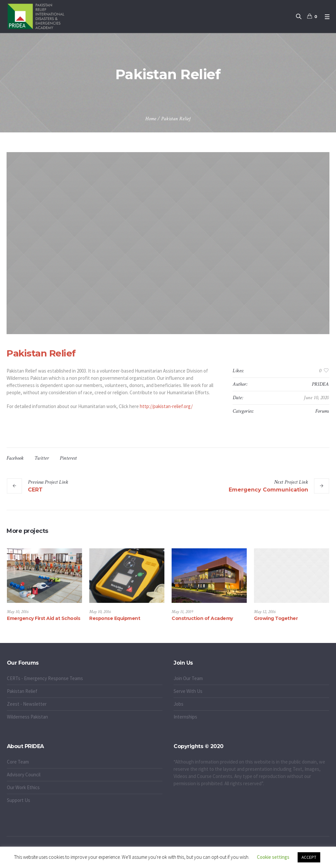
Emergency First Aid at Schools (43, 618)
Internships (185, 717)
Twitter (42, 458)
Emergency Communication (268, 490)
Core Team (18, 762)
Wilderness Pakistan (27, 717)
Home (151, 119)
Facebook (15, 458)
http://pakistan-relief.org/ (166, 406)
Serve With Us (188, 691)
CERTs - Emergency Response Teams (45, 678)
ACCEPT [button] (309, 857)
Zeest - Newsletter (27, 704)
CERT (35, 490)
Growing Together (276, 618)
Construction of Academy (202, 618)
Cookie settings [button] (273, 857)
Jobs (178, 704)
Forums (322, 411)
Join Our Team (188, 678)
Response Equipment (115, 618)
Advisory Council (24, 775)
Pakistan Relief (22, 691)
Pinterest (68, 458)
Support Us (19, 800)
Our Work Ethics (23, 787)
